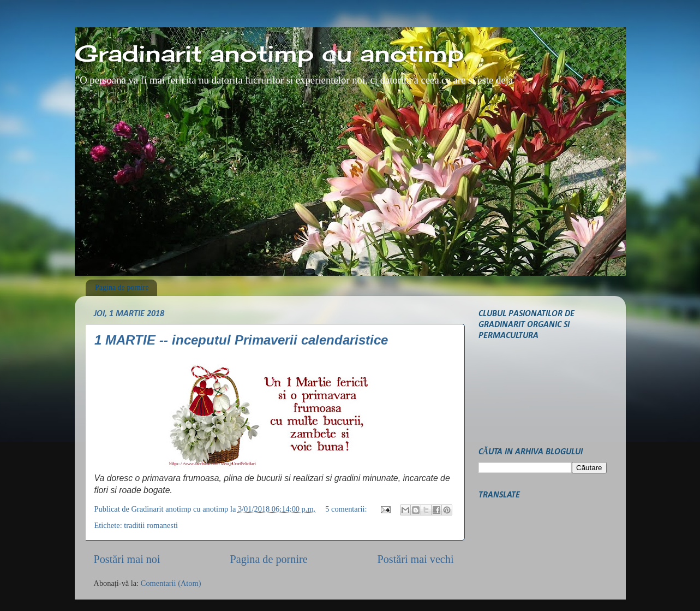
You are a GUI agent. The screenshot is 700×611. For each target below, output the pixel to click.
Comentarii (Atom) (171, 583)
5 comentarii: (347, 509)
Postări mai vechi (416, 559)
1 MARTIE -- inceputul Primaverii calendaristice (241, 340)
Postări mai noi (127, 559)
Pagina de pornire (122, 287)
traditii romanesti (151, 525)
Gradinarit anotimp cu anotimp (269, 53)
